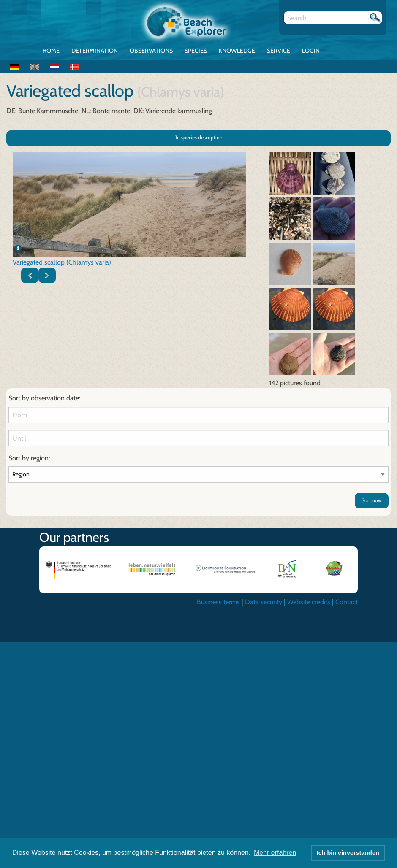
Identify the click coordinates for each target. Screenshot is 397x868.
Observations (151, 51)
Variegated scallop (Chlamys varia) (62, 262)
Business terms (218, 602)
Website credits (309, 602)
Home (51, 51)
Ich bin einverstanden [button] (348, 853)
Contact (347, 602)
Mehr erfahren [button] (275, 853)
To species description (199, 137)
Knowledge (237, 51)
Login (311, 51)
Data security (264, 602)
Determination (95, 51)
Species (196, 51)
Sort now (372, 500)
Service (279, 51)
